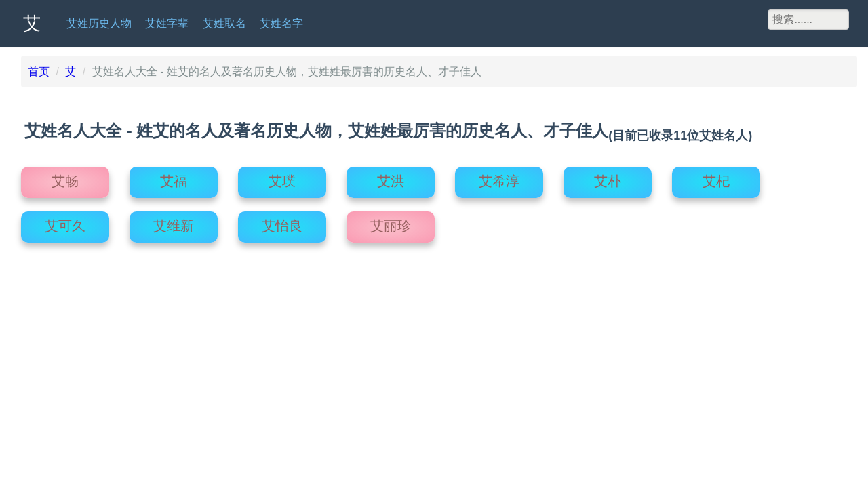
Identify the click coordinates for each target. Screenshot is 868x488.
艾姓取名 (224, 23)
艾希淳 (499, 176)
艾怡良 (282, 221)
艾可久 (65, 221)
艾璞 (282, 176)
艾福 (174, 176)
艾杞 (716, 176)
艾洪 (391, 176)
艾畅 (65, 176)
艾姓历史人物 (99, 23)
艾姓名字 (281, 23)
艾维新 (174, 221)
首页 (39, 72)
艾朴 (608, 176)
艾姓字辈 (167, 23)
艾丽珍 (391, 221)
